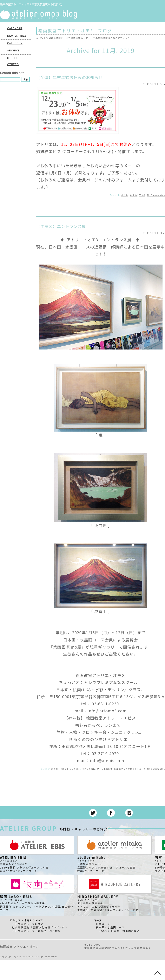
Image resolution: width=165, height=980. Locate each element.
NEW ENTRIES (17, 36)
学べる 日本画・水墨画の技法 (121, 931)
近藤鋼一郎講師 (109, 247)
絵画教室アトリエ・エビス (111, 718)
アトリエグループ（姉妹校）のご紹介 (36, 931)
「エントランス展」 (70, 769)
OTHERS (13, 64)
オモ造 (124, 195)
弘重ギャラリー (104, 647)
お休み (133, 195)
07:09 (142, 195)
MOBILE (12, 58)
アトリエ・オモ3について (26, 920)
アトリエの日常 (105, 769)
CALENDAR (15, 28)
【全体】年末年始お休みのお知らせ (69, 77)
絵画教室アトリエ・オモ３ (100, 675)
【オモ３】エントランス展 (61, 226)
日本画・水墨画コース (110, 927)
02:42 (142, 769)
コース (98, 920)
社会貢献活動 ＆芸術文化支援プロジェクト (40, 927)
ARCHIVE (13, 51)
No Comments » (156, 195)
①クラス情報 (88, 769)
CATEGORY (15, 43)
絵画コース (103, 924)
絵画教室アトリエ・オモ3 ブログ (75, 31)
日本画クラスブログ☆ (125, 769)
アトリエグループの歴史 (28, 924)
